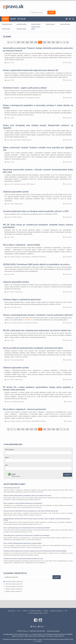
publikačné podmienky (56, 611)
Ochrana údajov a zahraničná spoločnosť (22, 300)
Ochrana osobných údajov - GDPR (38, 613)
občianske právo (7, 24)
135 (58, 42)
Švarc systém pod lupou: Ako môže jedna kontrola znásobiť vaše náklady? (27, 528)
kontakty (46, 611)
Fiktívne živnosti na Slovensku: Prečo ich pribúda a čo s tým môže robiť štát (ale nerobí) (31, 511)
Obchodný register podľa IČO (13, 584)
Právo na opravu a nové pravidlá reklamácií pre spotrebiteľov (23, 503)
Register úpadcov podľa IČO (13, 591)
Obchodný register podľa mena (13, 586)
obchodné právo (22, 24)
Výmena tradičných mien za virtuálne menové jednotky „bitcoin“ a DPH (36, 211)
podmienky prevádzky (35, 611)
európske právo (21, 29)
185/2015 (27, 320)
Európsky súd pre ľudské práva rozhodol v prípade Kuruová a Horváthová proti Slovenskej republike (35, 551)
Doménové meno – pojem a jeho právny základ (25, 88)
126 (18, 42)
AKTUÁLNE (22, 19)
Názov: (7, 457)
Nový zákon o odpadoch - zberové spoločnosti (24, 409)
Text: (7, 465)
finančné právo (36, 24)
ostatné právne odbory (36, 28)
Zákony (42, 627)
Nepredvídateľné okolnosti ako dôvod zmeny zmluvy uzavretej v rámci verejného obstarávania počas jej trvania (37, 519)
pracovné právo (65, 24)
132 (45, 42)
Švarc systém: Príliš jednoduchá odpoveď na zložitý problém (23, 543)
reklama (25, 611)
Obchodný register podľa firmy (13, 581)
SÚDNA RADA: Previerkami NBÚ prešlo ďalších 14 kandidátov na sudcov (36, 264)
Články (7, 37)
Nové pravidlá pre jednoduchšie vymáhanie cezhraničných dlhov (33, 348)
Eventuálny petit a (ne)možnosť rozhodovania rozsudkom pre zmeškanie (26, 535)
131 (40, 42)
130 (36, 42)
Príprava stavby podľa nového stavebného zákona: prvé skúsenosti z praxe (27, 496)
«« (9, 42)
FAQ (66, 611)
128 (27, 42)
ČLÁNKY (5, 19)
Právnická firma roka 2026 (12, 488)
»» (67, 42)
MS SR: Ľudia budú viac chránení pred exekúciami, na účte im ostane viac (37, 330)
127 (23, 42)
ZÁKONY (13, 19)
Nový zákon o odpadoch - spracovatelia (22, 245)
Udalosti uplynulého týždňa (16, 192)
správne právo (50, 24)
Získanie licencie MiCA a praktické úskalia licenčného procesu (23, 559)
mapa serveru (11, 611)
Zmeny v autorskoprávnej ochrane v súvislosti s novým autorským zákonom (38, 315)
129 (31, 42)
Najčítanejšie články (15, 484)
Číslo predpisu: (10, 450)
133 (49, 42)
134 (53, 42)
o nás (19, 611)
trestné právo (6, 29)
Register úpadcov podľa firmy (13, 589)
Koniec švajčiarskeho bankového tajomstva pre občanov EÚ (31, 70)
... (15, 42)
